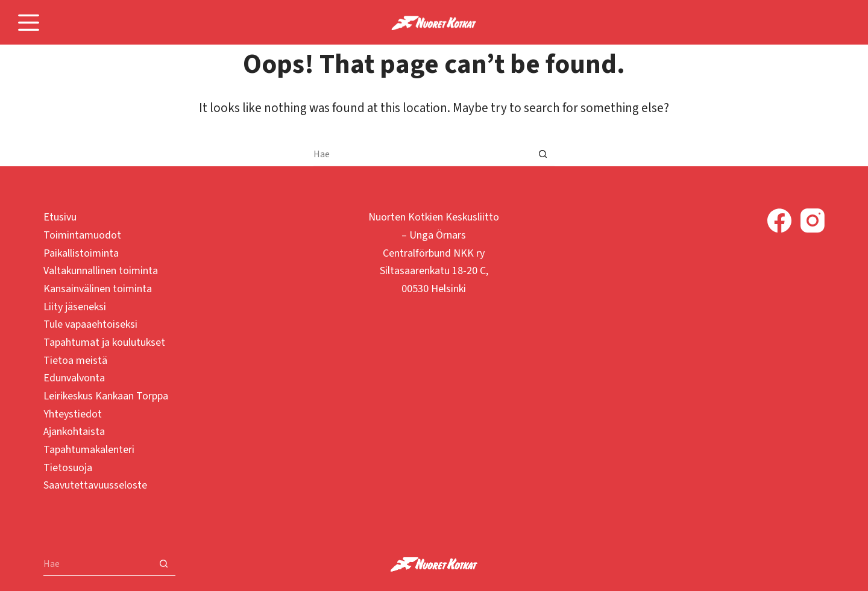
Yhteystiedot (73, 414)
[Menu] (29, 23)
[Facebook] (779, 220)
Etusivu (60, 217)
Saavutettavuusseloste (95, 485)
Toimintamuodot (82, 235)
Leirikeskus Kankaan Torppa (106, 396)
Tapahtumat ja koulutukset (104, 342)
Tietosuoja (68, 468)
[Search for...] (422, 154)
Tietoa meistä (75, 361)
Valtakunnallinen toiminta (101, 271)
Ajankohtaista (74, 432)
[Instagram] (813, 220)
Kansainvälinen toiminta (98, 289)
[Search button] (542, 154)
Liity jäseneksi (75, 307)
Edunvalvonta (74, 378)
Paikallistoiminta (81, 253)
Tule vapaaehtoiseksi (90, 324)
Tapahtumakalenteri (89, 450)
